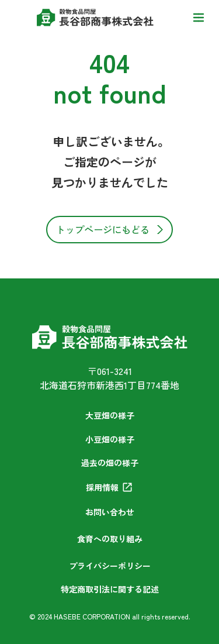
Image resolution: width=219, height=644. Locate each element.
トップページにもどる (103, 229)
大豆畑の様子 (110, 415)
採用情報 (102, 487)
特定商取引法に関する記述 (110, 589)
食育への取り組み (110, 539)
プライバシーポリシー (110, 566)
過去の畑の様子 (110, 463)
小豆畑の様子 (110, 439)
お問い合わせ (110, 512)
